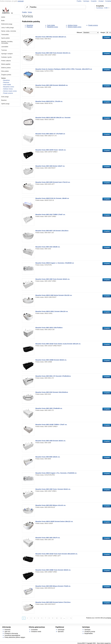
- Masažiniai (6, 80)
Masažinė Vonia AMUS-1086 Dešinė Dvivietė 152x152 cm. (54, 295)
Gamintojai (61, 630)
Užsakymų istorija (90, 632)
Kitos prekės (5, 71)
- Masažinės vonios (8, 87)
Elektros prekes (6, 68)
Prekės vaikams (6, 61)
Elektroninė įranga (7, 24)
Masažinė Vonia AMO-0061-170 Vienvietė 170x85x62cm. (53, 376)
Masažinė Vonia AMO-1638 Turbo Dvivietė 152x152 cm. (53, 53)
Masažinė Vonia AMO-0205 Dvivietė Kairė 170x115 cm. (53, 182)
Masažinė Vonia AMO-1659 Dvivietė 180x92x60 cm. (52, 85)
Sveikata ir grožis (6, 57)
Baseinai (4, 100)
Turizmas (4, 50)
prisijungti (21, 1)
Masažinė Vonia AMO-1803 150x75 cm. (48, 538)
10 (57, 618)
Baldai (3, 17)
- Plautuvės (6, 82)
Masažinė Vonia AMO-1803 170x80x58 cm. (49, 408)
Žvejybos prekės (6, 75)
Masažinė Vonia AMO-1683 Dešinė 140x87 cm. (50, 166)
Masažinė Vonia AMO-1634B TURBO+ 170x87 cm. (51, 425)
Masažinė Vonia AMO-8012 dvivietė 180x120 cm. (51, 37)
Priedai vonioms (93, 25)
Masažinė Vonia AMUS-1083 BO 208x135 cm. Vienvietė (53, 118)
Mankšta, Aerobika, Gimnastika (7, 42)
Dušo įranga (5, 97)
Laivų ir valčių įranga (7, 28)
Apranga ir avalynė (7, 54)
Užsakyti (101, 1)
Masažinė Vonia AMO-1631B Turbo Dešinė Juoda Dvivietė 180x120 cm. (58, 344)
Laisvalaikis (5, 47)
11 (61, 618)
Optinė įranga (5, 104)
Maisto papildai (6, 64)
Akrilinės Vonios (73, 25)
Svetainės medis (36, 632)
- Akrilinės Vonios (8, 89)
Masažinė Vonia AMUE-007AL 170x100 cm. (49, 101)
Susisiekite (34, 630)
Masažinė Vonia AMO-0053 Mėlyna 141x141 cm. (51, 505)
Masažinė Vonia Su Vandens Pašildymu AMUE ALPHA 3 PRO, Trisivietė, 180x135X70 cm (64, 69)
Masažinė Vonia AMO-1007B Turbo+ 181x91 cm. (51, 150)
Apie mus (7, 632)
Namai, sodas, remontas (9, 31)
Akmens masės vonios (75, 27)
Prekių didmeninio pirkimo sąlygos (15, 637)
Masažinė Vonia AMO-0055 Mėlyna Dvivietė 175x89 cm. (53, 586)
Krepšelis (94, 1)
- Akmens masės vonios (10, 91)
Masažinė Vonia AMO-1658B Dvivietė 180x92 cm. (51, 360)
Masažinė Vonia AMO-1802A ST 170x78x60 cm (50, 134)
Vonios (3, 78)
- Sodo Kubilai (7, 85)
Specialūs (61, 632)
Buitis (3, 21)
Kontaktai (108, 1)
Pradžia (79, 1)
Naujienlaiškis (89, 633)
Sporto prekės (5, 38)
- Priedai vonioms (8, 93)
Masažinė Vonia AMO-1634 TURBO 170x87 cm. (50, 215)
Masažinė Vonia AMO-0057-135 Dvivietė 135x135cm (52, 231)
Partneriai (7, 630)
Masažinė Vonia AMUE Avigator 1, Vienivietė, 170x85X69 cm (55, 263)
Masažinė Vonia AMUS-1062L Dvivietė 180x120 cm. (52, 311)
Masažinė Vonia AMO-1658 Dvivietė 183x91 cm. (51, 441)
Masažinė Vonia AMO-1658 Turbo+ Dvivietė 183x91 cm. (53, 489)
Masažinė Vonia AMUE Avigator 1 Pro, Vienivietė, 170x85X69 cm (56, 473)
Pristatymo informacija (11, 633)
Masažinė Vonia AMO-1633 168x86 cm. (48, 247)
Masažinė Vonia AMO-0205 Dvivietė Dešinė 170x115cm (53, 602)
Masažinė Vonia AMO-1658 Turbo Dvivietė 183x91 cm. (53, 279)
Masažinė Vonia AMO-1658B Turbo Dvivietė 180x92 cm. (53, 570)
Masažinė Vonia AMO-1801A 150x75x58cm (49, 328)
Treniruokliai (5, 35)
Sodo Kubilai (51, 25)
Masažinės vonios (52, 27)
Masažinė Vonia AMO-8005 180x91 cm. (48, 457)
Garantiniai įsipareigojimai (12, 635)
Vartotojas (86, 1)
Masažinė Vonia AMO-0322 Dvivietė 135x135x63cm (52, 392)
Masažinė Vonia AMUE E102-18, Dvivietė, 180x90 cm (52, 198)
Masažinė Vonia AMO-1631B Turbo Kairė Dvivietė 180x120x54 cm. (57, 554)
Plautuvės (30, 27)
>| (71, 618)
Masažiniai (30, 25)
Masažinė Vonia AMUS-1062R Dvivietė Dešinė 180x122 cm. (54, 522)
